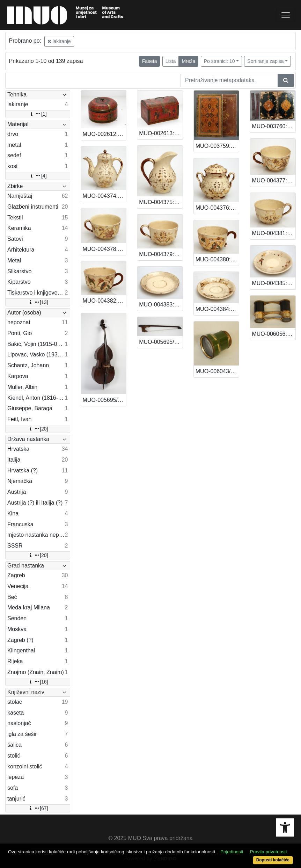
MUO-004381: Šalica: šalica (274, 233)
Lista (171, 61)
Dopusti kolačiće (273, 860)
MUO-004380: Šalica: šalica (217, 259)
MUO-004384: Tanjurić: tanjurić (217, 309)
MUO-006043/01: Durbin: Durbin (217, 371)
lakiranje (59, 41)
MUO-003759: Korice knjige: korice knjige (217, 146)
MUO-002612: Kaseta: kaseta (105, 134)
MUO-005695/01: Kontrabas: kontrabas (105, 400)
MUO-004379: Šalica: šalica (161, 254)
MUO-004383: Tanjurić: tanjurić (161, 305)
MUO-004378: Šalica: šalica (105, 249)
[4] (38, 176)
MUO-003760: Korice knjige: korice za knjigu (274, 126)
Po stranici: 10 (219, 61)
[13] (38, 302)
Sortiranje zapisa (265, 61)
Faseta (150, 61)
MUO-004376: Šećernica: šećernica (217, 208)
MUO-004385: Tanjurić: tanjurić (274, 283)
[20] (38, 429)
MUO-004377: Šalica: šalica (274, 180)
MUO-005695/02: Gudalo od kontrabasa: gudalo (161, 342)
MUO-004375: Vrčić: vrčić (161, 202)
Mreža (188, 61)
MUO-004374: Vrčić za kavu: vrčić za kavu (105, 196)
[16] (38, 682)
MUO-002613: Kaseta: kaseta (161, 133)
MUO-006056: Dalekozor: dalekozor (274, 334)
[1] (38, 114)
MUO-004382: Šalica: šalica (105, 301)
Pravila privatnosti (268, 852)
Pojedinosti (232, 852)
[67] (38, 808)
